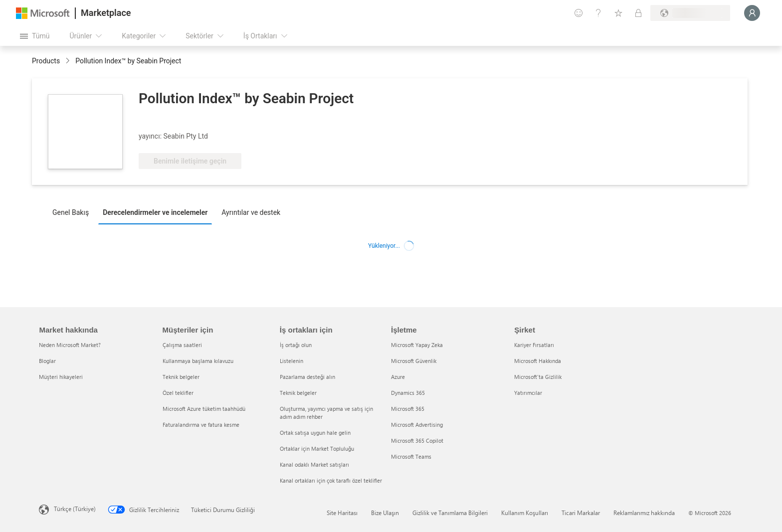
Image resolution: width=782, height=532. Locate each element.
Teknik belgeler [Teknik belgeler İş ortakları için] (298, 393)
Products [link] (46, 61)
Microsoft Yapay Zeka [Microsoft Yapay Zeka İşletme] (417, 345)
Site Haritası (342, 513)
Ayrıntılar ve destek (251, 212)
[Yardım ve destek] (598, 13)
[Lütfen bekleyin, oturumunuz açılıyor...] (752, 13)
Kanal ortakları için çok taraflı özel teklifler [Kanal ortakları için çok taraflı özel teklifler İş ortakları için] (331, 480)
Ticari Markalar (581, 513)
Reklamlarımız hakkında (644, 513)
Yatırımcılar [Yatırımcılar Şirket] (528, 393)
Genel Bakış (71, 212)
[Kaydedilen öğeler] (618, 13)
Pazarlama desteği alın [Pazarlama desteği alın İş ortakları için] (307, 377)
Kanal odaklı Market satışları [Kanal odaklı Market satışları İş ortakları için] (314, 464)
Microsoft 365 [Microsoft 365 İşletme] (408, 409)
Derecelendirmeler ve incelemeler (155, 212)
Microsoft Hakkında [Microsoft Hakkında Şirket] (538, 361)
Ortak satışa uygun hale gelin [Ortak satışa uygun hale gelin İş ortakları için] (315, 433)
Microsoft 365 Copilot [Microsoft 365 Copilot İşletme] (417, 441)
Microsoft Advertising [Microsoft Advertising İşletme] (417, 425)
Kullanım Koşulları (525, 513)
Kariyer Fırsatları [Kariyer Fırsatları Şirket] (534, 345)
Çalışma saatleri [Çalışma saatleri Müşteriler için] (182, 345)
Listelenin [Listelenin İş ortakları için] (292, 361)
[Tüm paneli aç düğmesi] (35, 36)
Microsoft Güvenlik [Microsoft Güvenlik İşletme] (414, 361)
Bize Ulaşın (385, 513)
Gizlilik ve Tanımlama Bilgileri (450, 513)
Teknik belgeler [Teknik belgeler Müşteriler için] (181, 377)
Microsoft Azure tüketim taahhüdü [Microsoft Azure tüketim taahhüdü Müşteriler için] (204, 409)
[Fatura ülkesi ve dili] (690, 13)
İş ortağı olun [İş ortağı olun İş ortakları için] (296, 345)
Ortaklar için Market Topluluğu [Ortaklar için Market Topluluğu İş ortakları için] (317, 448)
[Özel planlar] (638, 13)
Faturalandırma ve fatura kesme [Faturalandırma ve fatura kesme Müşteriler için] (201, 425)
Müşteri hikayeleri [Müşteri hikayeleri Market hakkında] (61, 377)
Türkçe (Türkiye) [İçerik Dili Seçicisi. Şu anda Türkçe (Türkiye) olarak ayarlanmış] (75, 509)
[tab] (73, 212)
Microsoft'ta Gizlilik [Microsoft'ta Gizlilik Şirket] (538, 377)
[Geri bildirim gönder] (579, 13)
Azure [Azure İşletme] (398, 377)
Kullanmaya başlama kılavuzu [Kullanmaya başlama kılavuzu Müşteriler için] (198, 361)
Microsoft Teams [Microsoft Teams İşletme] (411, 456)
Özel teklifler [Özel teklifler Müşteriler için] (178, 393)
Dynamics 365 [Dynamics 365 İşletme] (408, 393)
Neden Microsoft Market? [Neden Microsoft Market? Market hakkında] (70, 345)
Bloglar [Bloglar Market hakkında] (47, 361)
